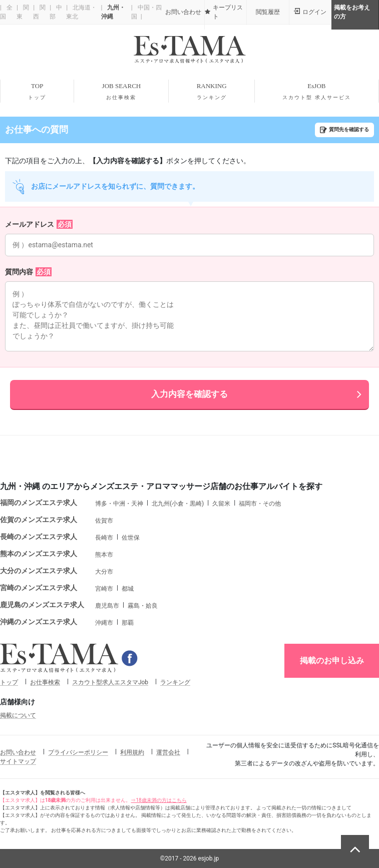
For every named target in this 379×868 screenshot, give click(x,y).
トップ (9, 682)
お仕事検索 (45, 682)
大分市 (104, 572)
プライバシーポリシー (78, 752)
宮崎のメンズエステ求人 (39, 588)
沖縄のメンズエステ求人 (39, 622)
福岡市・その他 (260, 504)
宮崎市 (104, 589)
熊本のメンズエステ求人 (39, 554)
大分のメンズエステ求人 (39, 571)
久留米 (221, 504)
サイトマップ (18, 761)
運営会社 (168, 752)
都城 (128, 589)
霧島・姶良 (143, 606)
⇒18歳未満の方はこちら (158, 800)
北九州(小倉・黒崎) (178, 504)
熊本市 (104, 555)
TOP (37, 92)
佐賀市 (104, 521)
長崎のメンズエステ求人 (39, 537)
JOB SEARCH (121, 92)
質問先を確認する (349, 129)
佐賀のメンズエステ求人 (39, 520)
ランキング (175, 682)
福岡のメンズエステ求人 (39, 503)
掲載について (18, 715)
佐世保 (131, 538)
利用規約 (132, 752)
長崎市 (104, 538)
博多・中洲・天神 (119, 504)
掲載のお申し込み (332, 661)
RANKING (211, 92)
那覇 (128, 623)
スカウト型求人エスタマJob (110, 682)
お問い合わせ (18, 752)
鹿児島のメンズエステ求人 (42, 605)
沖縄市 (104, 623)
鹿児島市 (107, 606)
